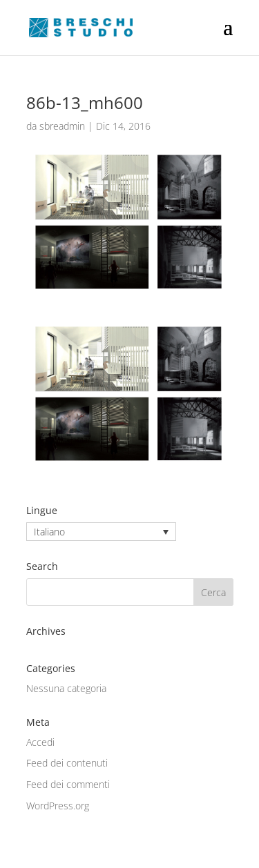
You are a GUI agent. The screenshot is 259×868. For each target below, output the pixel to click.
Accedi (40, 742)
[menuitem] (101, 532)
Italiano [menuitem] (49, 532)
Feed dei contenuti (67, 763)
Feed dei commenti (68, 784)
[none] (101, 532)
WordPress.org (58, 806)
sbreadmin (62, 126)
